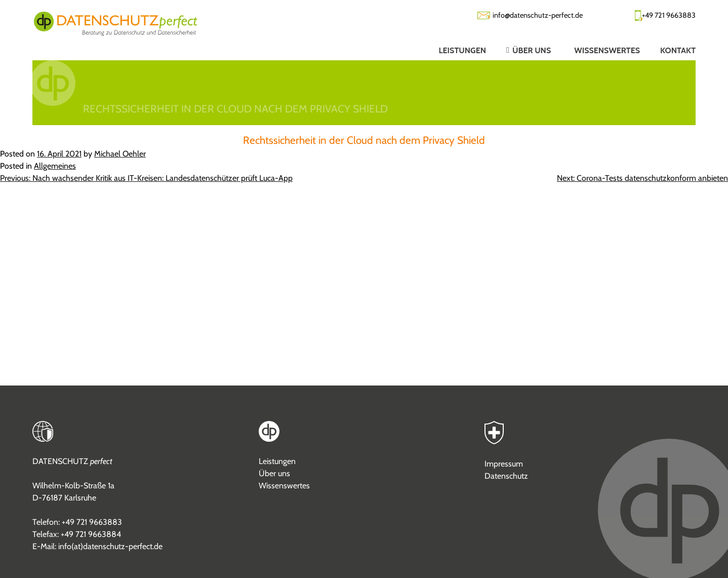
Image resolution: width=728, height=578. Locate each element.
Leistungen (277, 461)
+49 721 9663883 (669, 15)
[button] (520, 50)
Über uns (274, 473)
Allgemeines (55, 166)
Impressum (504, 464)
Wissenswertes (284, 486)
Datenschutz (506, 476)
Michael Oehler (120, 154)
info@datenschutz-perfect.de (538, 15)
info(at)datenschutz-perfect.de (110, 546)
